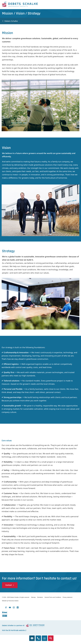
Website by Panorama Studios (10, 601)
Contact (9, 585)
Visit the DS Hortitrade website (13, 630)
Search (51, 637)
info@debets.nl (32, 637)
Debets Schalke (20, 5)
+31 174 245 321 (38, 637)
